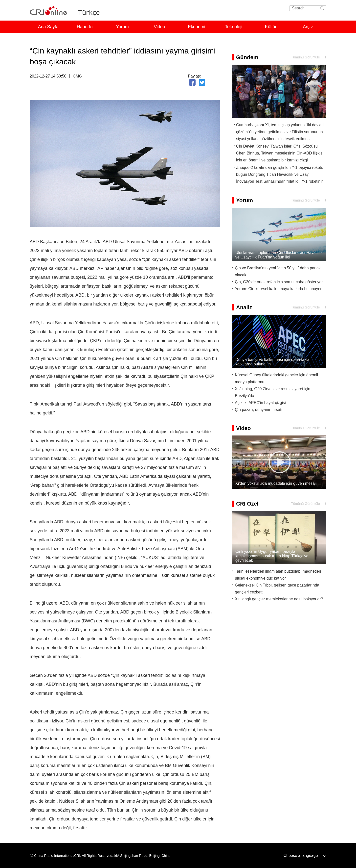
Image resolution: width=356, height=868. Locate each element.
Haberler (85, 27)
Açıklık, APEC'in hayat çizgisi (260, 403)
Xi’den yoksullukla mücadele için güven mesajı (276, 483)
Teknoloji (234, 27)
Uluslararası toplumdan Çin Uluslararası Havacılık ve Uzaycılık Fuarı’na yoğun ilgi (279, 255)
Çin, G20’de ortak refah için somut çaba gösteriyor (279, 282)
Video (159, 27)
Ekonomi (197, 27)
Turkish (88, 12)
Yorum (122, 27)
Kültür (271, 27)
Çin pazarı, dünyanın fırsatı (259, 410)
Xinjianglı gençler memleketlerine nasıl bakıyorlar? (279, 599)
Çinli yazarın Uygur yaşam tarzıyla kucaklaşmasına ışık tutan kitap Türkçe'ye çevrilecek (272, 556)
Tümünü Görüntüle (305, 57)
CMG (78, 76)
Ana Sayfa (48, 27)
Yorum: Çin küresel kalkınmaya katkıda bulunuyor (278, 289)
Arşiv (308, 27)
